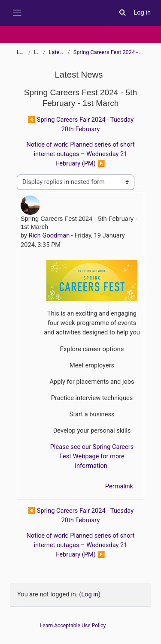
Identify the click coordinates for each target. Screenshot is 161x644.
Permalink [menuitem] (119, 486)
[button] (122, 13)
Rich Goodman (49, 235)
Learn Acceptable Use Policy (73, 626)
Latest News (57, 52)
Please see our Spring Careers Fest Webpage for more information (92, 456)
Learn (21, 52)
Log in (142, 12)
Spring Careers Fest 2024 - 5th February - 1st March (109, 52)
